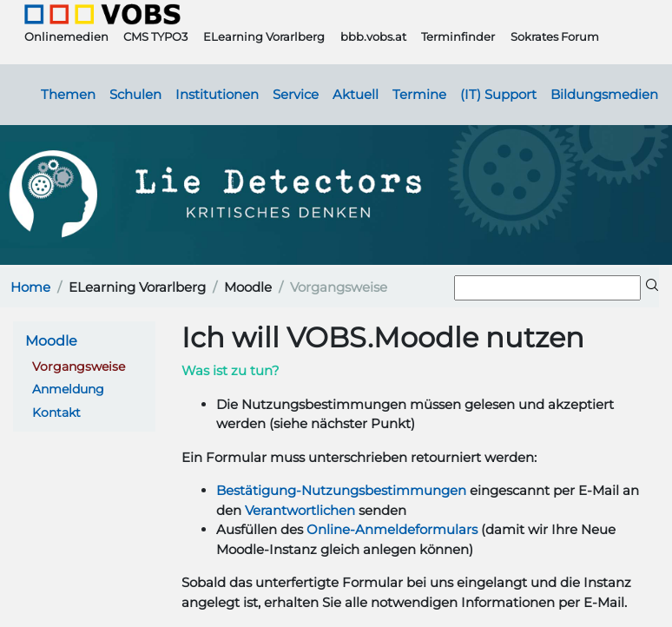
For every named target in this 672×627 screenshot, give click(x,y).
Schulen (135, 95)
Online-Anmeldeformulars (392, 529)
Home (30, 287)
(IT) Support (498, 95)
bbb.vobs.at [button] (373, 37)
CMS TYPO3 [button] (155, 37)
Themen (68, 95)
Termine (419, 95)
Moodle (51, 341)
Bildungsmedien (604, 95)
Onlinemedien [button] (66, 37)
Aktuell (356, 95)
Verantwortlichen (300, 510)
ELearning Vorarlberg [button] (264, 37)
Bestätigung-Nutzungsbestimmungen (341, 490)
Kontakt (56, 412)
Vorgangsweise (79, 366)
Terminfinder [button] (458, 37)
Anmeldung (68, 389)
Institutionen (217, 95)
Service (296, 95)
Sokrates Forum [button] (555, 37)
